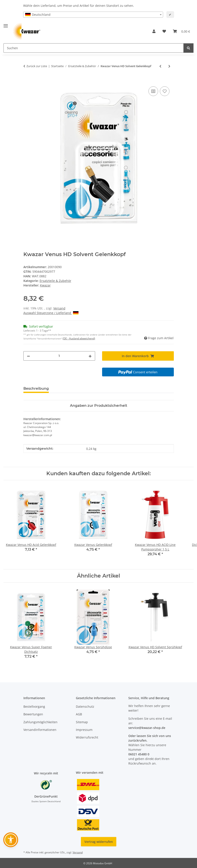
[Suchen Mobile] (94, 48)
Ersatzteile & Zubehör (55, 281)
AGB (79, 714)
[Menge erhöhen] (90, 356)
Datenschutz (85, 706)
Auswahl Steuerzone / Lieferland (51, 313)
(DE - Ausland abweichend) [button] (79, 338)
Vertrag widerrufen (99, 842)
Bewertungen (33, 714)
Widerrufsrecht (87, 737)
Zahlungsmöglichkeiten (40, 722)
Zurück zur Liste (37, 66)
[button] (154, 31)
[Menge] (59, 356)
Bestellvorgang (34, 706)
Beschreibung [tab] (36, 389)
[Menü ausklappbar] (6, 24)
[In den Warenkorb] (27, 80)
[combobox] (93, 15)
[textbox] (93, 15)
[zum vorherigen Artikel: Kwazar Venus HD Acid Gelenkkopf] (160, 66)
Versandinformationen (40, 730)
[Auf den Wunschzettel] (165, 91)
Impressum (84, 730)
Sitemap (82, 722)
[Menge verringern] (28, 356)
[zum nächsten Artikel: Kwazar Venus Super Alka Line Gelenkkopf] (169, 66)
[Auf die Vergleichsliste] (153, 91)
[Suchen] (188, 48)
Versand (59, 308)
